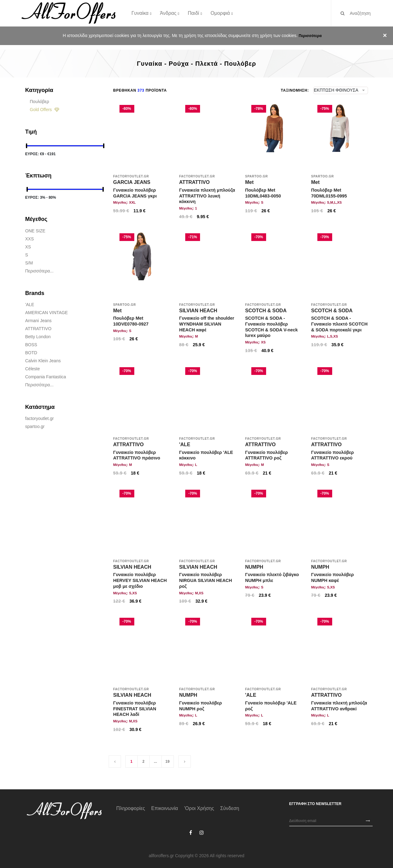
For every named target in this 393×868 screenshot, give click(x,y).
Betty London (38, 337)
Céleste (33, 369)
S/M (29, 263)
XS (28, 247)
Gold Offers (45, 110)
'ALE (30, 305)
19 (167, 762)
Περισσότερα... (40, 271)
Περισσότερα (310, 36)
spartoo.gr (35, 426)
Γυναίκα (140, 13)
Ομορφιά (220, 13)
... (155, 762)
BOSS (31, 345)
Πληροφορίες (131, 808)
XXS (30, 239)
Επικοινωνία (165, 808)
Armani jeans (39, 321)
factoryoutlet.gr (40, 418)
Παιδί (193, 13)
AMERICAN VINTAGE (47, 313)
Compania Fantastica (46, 377)
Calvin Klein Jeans (43, 361)
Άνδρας (168, 13)
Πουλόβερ (40, 102)
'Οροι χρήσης (199, 808)
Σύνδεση (230, 808)
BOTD (31, 353)
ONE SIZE (35, 231)
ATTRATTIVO (38, 329)
